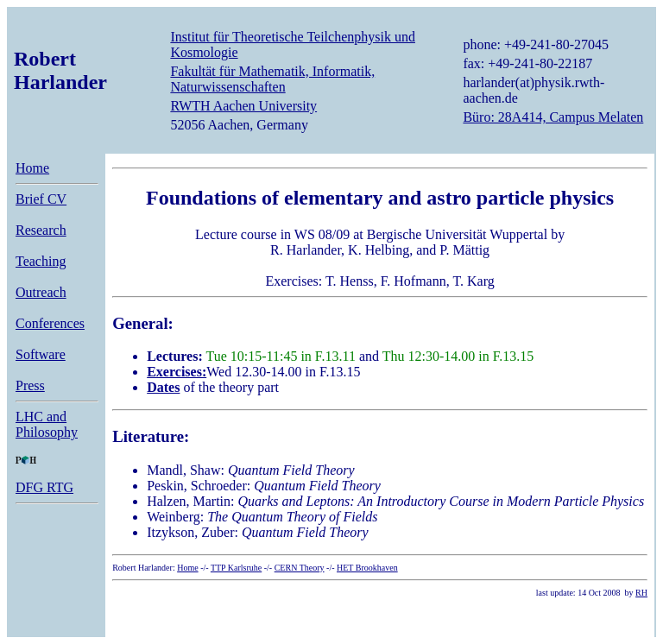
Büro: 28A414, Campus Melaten (553, 117)
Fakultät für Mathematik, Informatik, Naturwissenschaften (272, 79)
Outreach (41, 292)
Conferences (50, 323)
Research (41, 230)
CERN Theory (300, 568)
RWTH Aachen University (243, 106)
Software (41, 354)
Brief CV (41, 199)
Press (30, 385)
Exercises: (177, 372)
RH (641, 593)
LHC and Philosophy (47, 424)
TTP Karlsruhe (236, 568)
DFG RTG (44, 487)
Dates (163, 387)
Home (32, 168)
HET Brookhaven (367, 568)
